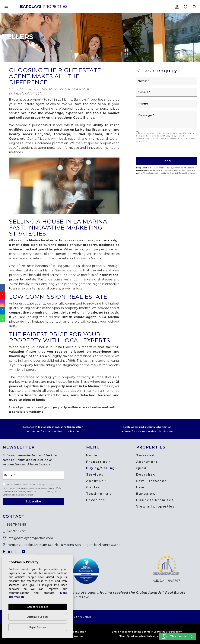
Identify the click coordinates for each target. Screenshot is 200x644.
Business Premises (155, 500)
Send (167, 161)
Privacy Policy (170, 136)
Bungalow (146, 494)
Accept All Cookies (38, 607)
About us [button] (95, 481)
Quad (141, 468)
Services (95, 475)
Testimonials (99, 494)
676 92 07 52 (14, 531)
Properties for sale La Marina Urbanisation (53, 431)
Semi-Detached (152, 481)
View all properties (156, 506)
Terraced (145, 455)
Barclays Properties (44, 6)
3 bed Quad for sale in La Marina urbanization (147, 636)
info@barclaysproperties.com (28, 538)
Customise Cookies (38, 617)
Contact (94, 487)
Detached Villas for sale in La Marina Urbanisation (53, 427)
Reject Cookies (38, 627)
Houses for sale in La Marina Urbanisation (147, 431)
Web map (85, 617)
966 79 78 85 (14, 525)
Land (141, 487)
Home (92, 455)
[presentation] (156, 149)
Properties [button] (97, 462)
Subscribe (33, 501)
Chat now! (177, 636)
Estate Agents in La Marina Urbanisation (147, 427)
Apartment (147, 462)
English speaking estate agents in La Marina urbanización (147, 632)
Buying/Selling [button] (101, 468)
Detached (146, 475)
